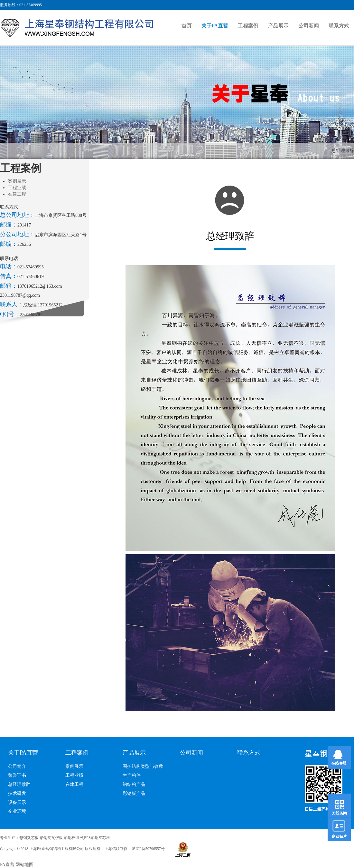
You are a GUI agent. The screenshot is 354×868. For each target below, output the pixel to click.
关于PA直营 (215, 26)
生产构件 (132, 775)
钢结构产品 (134, 784)
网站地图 (24, 865)
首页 (187, 26)
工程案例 (248, 26)
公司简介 (17, 766)
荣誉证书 (17, 775)
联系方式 (339, 26)
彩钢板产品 (134, 793)
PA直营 (7, 865)
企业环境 (17, 811)
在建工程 (17, 194)
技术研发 (17, 793)
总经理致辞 (19, 784)
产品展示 (278, 26)
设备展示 (17, 802)
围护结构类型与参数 (143, 766)
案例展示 (17, 181)
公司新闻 (309, 26)
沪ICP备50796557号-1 (150, 849)
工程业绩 (17, 188)
